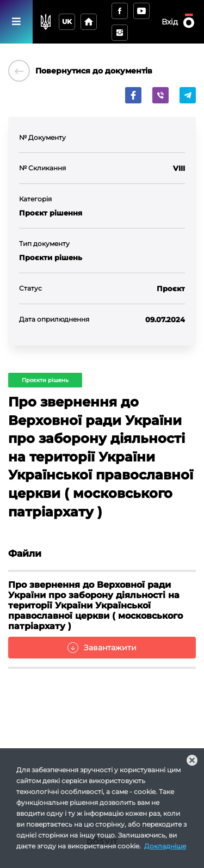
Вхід (170, 22)
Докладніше (165, 846)
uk (67, 21)
